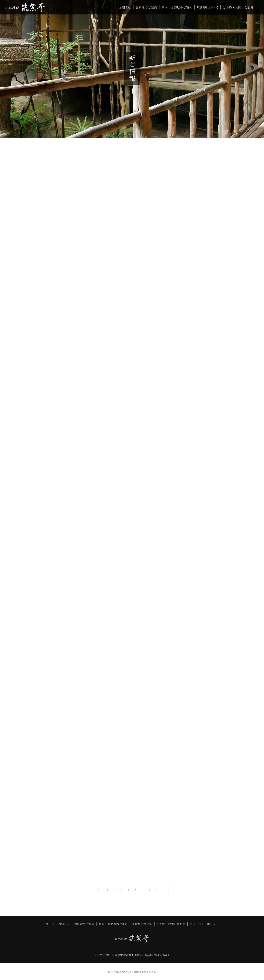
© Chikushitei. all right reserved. (132, 972)
